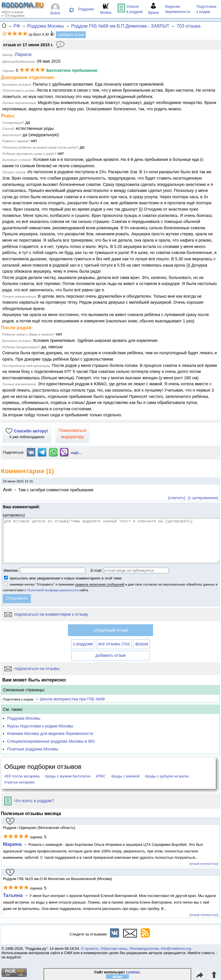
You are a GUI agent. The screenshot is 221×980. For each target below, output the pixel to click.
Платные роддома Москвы (33, 749)
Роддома (86, 9)
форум (142, 644)
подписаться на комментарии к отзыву (46, 614)
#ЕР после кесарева (22, 776)
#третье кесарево (20, 782)
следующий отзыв (110, 630)
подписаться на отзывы (32, 669)
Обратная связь (114, 949)
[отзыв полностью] (204, 863)
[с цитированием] (203, 498)
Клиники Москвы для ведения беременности (50, 733)
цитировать (14, 515)
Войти (55, 13)
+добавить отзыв (71, 35)
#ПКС (101, 776)
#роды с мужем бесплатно (68, 776)
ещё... (76, 453)
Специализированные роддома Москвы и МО (51, 741)
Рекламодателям (144, 949)
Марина (13, 844)
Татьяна (14, 895)
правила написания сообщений (100, 584)
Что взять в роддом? (29, 801)
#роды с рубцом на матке (167, 776)
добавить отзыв (111, 655)
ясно (118, 977)
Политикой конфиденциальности (53, 590)
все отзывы (114, 644)
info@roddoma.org (176, 949)
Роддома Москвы (24, 718)
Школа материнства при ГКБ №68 (72, 699)
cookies (133, 972)
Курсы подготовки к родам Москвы (40, 726)
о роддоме (83, 644)
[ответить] (177, 498)
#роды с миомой (125, 776)
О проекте (89, 949)
